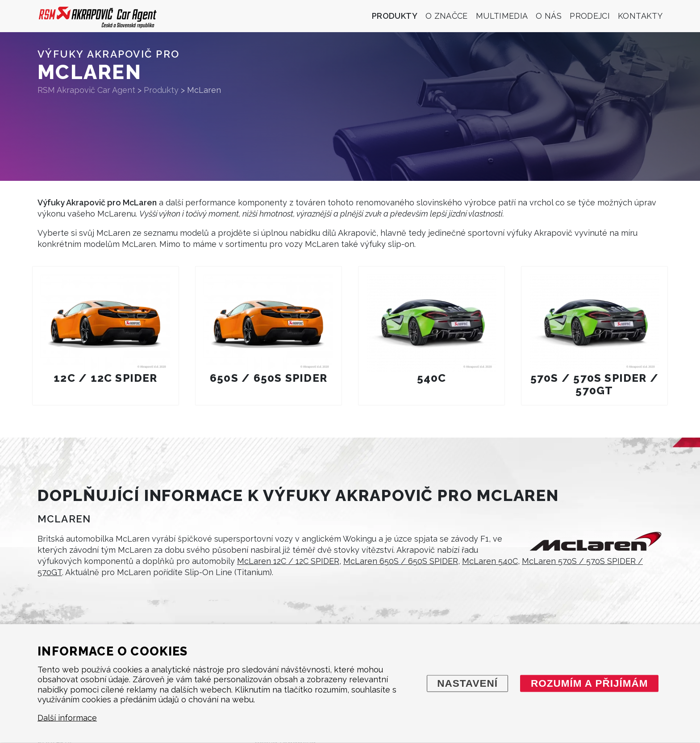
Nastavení (467, 683)
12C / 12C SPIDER (105, 378)
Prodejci (590, 16)
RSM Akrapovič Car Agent (86, 90)
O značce (447, 16)
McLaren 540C (490, 561)
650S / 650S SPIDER (269, 378)
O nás (549, 16)
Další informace (67, 718)
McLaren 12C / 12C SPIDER (288, 561)
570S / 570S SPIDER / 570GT (594, 384)
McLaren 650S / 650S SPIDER (401, 561)
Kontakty (640, 16)
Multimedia (502, 16)
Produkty (395, 16)
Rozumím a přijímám (590, 683)
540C (432, 378)
